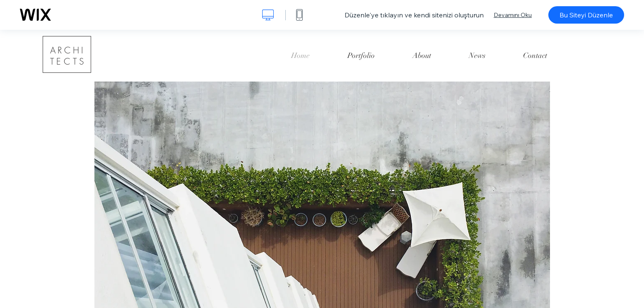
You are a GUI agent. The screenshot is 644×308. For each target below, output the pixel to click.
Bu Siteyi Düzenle (586, 15)
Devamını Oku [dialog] (513, 15)
